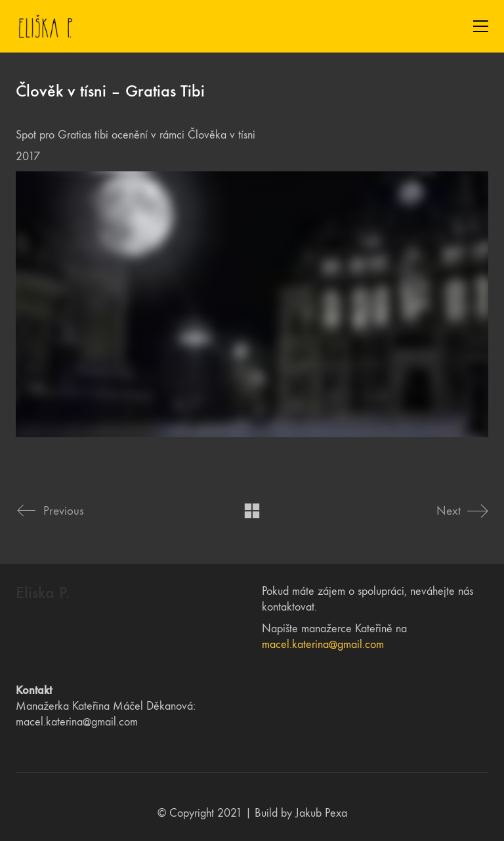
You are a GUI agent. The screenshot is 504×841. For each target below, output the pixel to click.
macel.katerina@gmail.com (323, 644)
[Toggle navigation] (481, 26)
